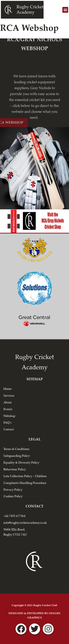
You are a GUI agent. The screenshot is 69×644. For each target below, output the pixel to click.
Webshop (9, 416)
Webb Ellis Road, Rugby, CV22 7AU (15, 532)
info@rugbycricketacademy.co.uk (25, 523)
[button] (65, 10)
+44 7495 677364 (14, 516)
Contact (9, 429)
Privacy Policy (13, 490)
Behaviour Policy (15, 469)
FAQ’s (7, 423)
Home (7, 389)
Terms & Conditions (16, 449)
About (8, 402)
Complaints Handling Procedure (25, 483)
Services (9, 396)
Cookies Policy (13, 496)
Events (8, 409)
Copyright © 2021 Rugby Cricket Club (34, 605)
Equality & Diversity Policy (21, 463)
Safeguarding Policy (17, 456)
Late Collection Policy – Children (25, 476)
